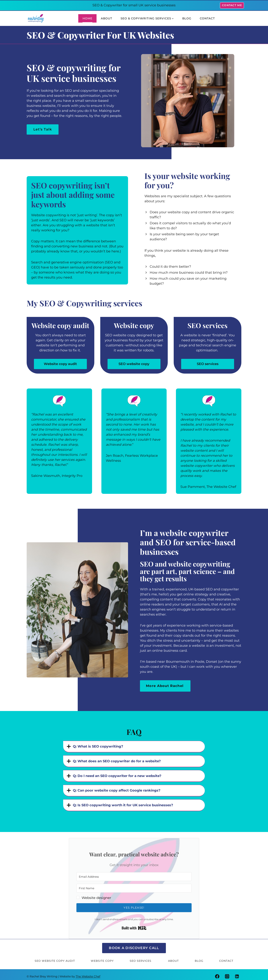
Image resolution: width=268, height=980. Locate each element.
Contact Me (232, 5)
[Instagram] (227, 973)
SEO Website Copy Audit (55, 957)
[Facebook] (217, 973)
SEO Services (141, 957)
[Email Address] (134, 873)
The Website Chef (88, 973)
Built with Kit (134, 925)
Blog (187, 18)
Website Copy (102, 957)
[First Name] (134, 885)
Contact (207, 18)
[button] (134, 895)
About (107, 18)
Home (88, 18)
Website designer (96, 894)
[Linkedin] (237, 973)
